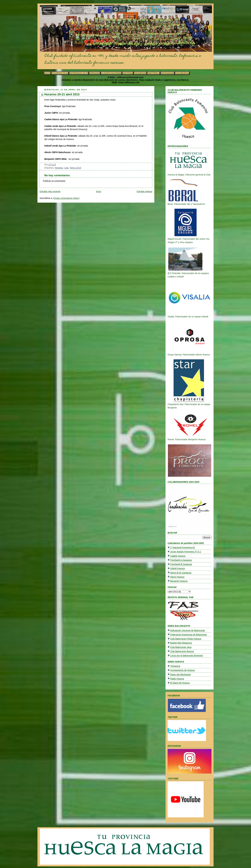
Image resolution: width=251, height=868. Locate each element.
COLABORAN (182, 73)
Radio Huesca (177, 679)
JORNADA (95, 73)
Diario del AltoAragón (180, 675)
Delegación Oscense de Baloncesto (188, 630)
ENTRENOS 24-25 (79, 73)
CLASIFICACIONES (111, 73)
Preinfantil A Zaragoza (181, 560)
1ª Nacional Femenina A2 (183, 548)
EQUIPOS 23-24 (60, 73)
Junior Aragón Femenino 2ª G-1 (186, 552)
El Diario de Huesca (180, 683)
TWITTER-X (154, 73)
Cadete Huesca (178, 556)
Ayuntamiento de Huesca (182, 670)
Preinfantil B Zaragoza (181, 564)
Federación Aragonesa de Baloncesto (188, 635)
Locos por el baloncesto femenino (187, 656)
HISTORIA (128, 73)
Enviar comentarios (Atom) (67, 198)
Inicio (99, 192)
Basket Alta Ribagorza (181, 643)
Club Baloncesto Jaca (181, 647)
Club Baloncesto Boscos (182, 651)
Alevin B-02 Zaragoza (181, 573)
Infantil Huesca (177, 568)
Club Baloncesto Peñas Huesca (186, 639)
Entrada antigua (144, 192)
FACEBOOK (140, 73)
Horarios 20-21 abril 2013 (62, 94)
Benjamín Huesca (179, 581)
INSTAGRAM (167, 73)
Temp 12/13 (75, 168)
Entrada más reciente (50, 192)
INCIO (47, 73)
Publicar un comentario (54, 181)
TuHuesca (175, 666)
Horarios (59, 168)
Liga (66, 168)
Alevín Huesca (177, 577)
